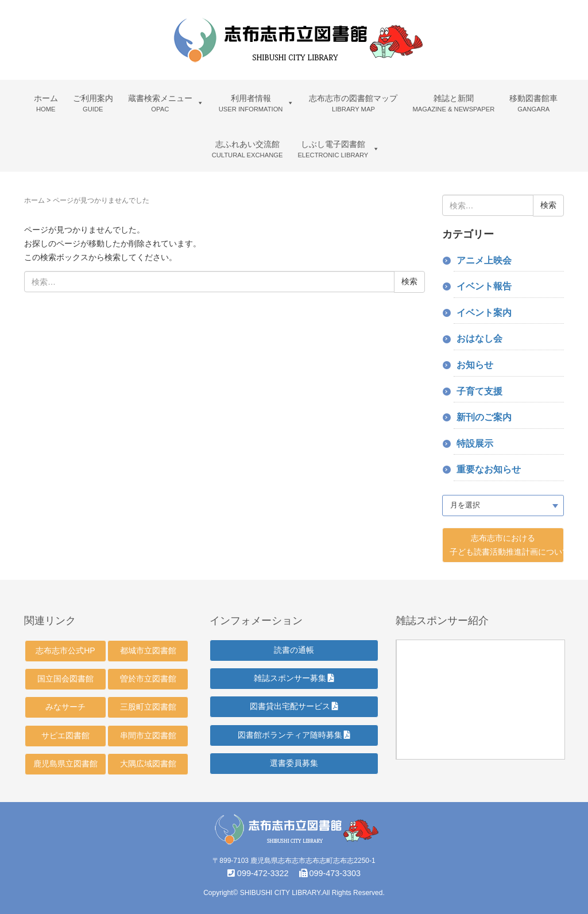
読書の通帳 (294, 650)
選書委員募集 (294, 763)
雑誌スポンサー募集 (294, 678)
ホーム (34, 200)
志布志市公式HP (65, 650)
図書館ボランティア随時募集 (294, 735)
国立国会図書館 (65, 679)
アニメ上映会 (484, 260)
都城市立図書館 (148, 650)
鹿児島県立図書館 (65, 764)
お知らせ (475, 365)
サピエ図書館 (65, 735)
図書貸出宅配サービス (294, 706)
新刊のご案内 (484, 417)
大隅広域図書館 (148, 764)
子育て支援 (479, 391)
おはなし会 (479, 338)
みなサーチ (65, 707)
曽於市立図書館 (148, 679)
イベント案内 (484, 313)
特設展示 (475, 444)
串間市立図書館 (148, 735)
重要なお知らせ (489, 469)
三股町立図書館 (148, 707)
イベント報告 (484, 286)
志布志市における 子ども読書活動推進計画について (507, 545)
